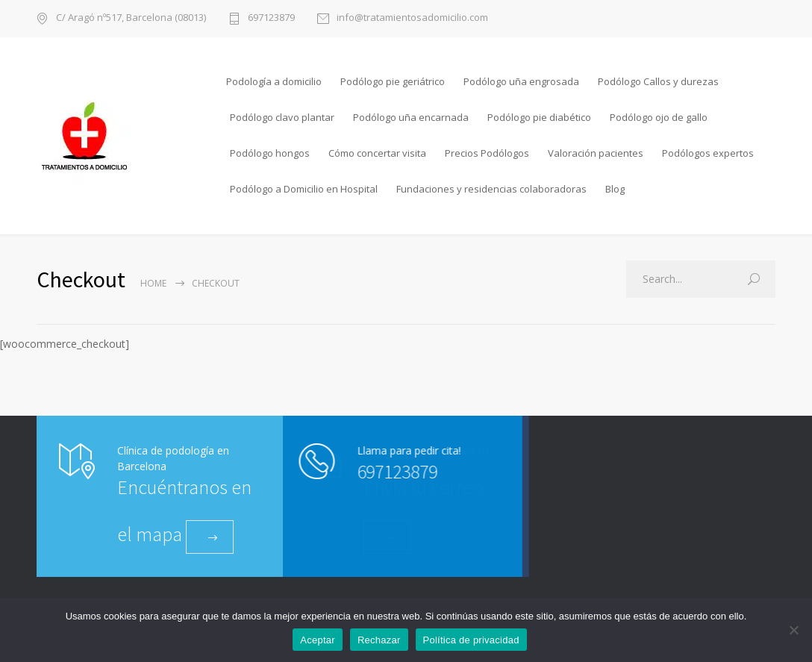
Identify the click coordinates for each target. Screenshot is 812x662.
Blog (615, 189)
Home (153, 283)
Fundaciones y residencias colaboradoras (491, 189)
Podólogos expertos (708, 153)
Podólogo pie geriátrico (393, 81)
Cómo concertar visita (377, 153)
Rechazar (379, 640)
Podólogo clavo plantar (282, 117)
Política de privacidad (471, 640)
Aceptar (318, 640)
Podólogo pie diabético (539, 117)
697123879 (271, 18)
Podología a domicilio (274, 81)
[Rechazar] (793, 630)
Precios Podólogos (487, 153)
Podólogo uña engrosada (521, 81)
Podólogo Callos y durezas (658, 81)
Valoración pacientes (596, 153)
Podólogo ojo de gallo (659, 117)
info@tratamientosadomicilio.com (412, 18)
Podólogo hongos (270, 153)
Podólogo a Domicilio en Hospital (304, 189)
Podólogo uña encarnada (411, 117)
